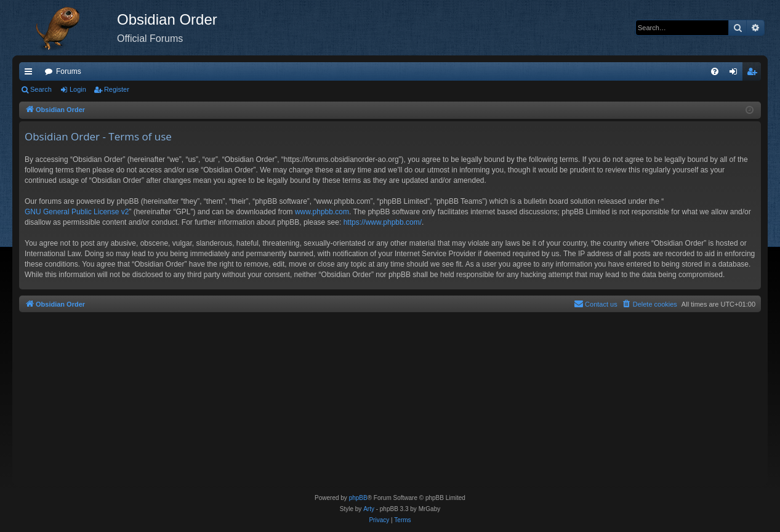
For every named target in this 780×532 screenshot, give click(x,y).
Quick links (31, 74)
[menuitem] (715, 71)
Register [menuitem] (754, 74)
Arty (369, 509)
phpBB (358, 498)
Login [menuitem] (736, 74)
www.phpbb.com (322, 212)
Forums (69, 71)
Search (41, 89)
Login (78, 89)
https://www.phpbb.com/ (383, 222)
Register (117, 89)
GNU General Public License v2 (77, 212)
